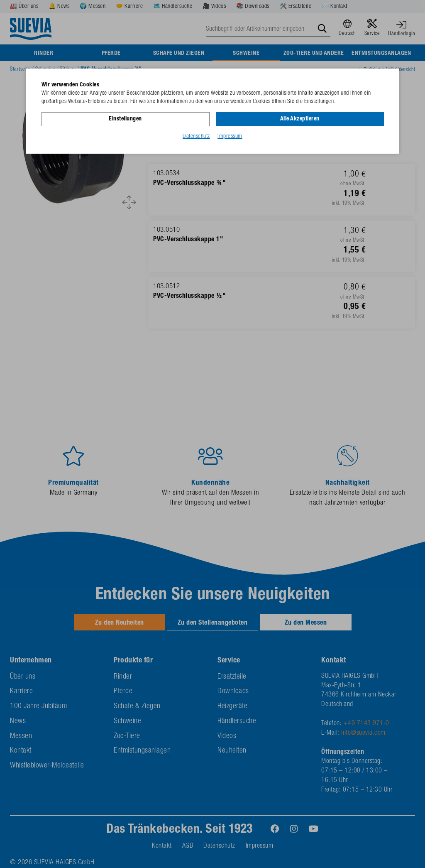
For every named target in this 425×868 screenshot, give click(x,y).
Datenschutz (196, 137)
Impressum (230, 137)
